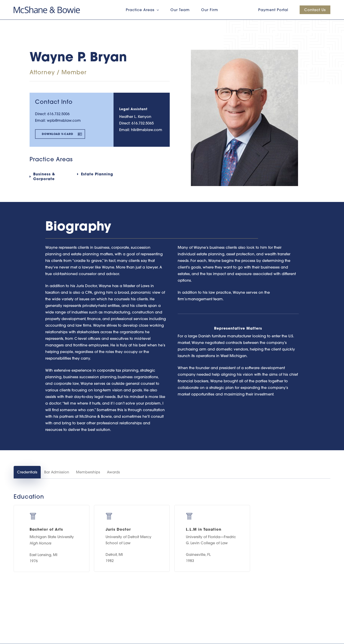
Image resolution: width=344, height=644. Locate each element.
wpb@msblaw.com (64, 120)
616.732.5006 (58, 114)
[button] (60, 134)
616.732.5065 (143, 123)
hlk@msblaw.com (147, 130)
